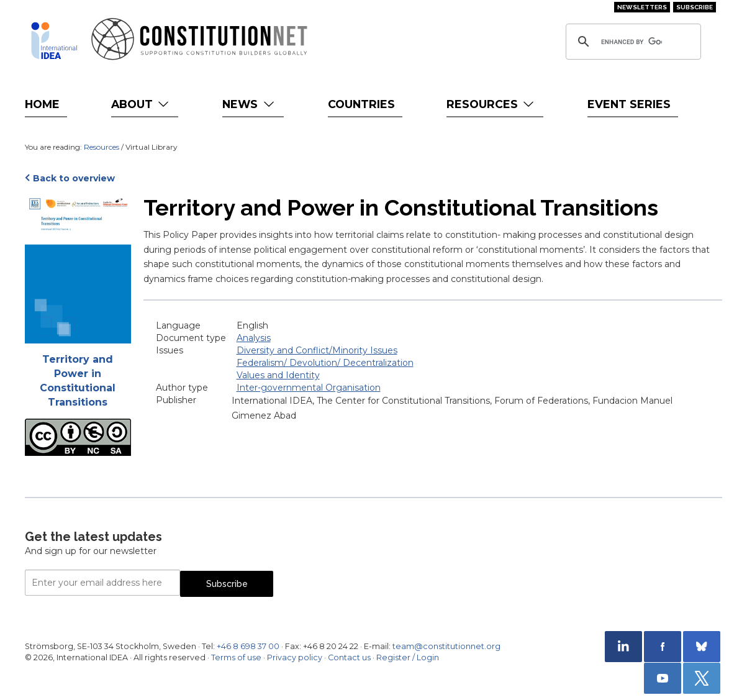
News (249, 104)
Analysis (254, 338)
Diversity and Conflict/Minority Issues (317, 350)
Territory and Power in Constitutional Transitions (78, 381)
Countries (361, 104)
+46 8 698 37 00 (248, 646)
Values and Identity (278, 375)
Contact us (349, 657)
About (141, 104)
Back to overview (74, 178)
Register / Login (408, 657)
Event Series (629, 104)
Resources (491, 104)
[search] (632, 42)
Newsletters (642, 7)
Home (42, 104)
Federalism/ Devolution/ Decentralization (325, 363)
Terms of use (236, 657)
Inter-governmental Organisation (309, 388)
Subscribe (695, 7)
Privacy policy (295, 657)
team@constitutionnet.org (446, 646)
